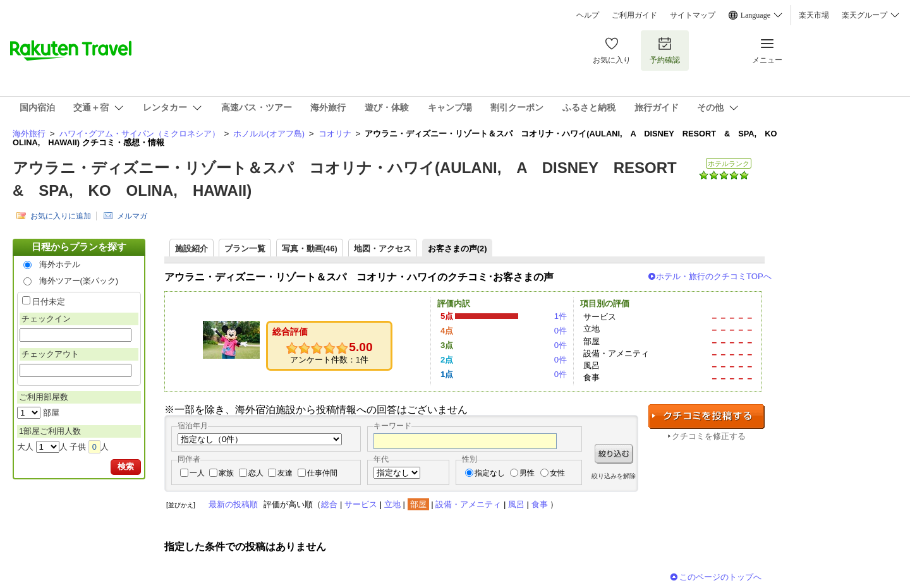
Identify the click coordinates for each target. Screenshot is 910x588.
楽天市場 (814, 15)
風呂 (516, 504)
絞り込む (614, 454)
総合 (329, 504)
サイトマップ (693, 15)
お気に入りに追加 (61, 216)
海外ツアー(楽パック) (79, 281)
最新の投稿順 (233, 504)
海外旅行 (29, 134)
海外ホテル (60, 264)
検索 (126, 466)
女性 (557, 473)
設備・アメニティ (468, 504)
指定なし (490, 473)
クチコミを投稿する (707, 417)
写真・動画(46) (310, 249)
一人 (197, 473)
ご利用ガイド (634, 15)
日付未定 (49, 302)
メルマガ (132, 216)
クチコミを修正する (709, 436)
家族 (226, 473)
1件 (561, 316)
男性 (527, 473)
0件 (561, 331)
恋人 (256, 473)
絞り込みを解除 (614, 476)
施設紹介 (191, 249)
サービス (361, 504)
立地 (392, 504)
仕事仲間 (322, 473)
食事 (540, 504)
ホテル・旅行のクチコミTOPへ (714, 276)
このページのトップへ (720, 577)
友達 (285, 473)
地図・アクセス (383, 249)
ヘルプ (588, 15)
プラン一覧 (245, 249)
